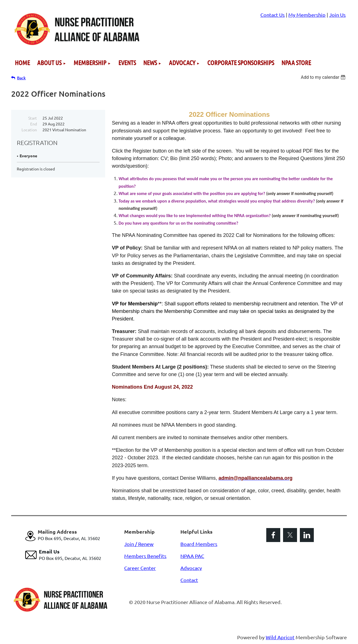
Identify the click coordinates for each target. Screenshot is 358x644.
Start (33, 118)
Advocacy (191, 568)
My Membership (307, 15)
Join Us (337, 15)
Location (29, 130)
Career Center (140, 568)
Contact (189, 580)
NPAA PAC (192, 556)
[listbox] (324, 77)
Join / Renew (139, 544)
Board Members (199, 544)
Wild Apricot (280, 637)
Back (21, 78)
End (34, 124)
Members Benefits (145, 556)
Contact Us (273, 15)
